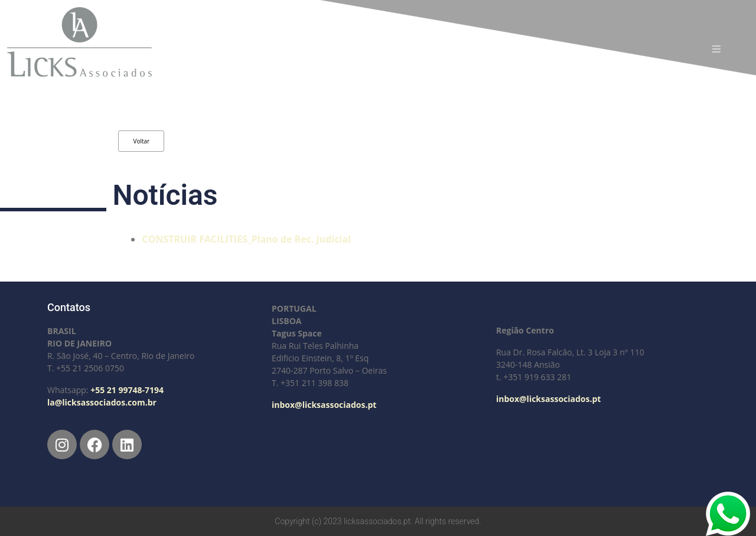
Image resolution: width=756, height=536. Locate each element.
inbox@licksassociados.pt (324, 405)
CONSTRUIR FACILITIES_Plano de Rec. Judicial (246, 239)
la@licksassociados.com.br (102, 402)
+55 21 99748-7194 (127, 390)
